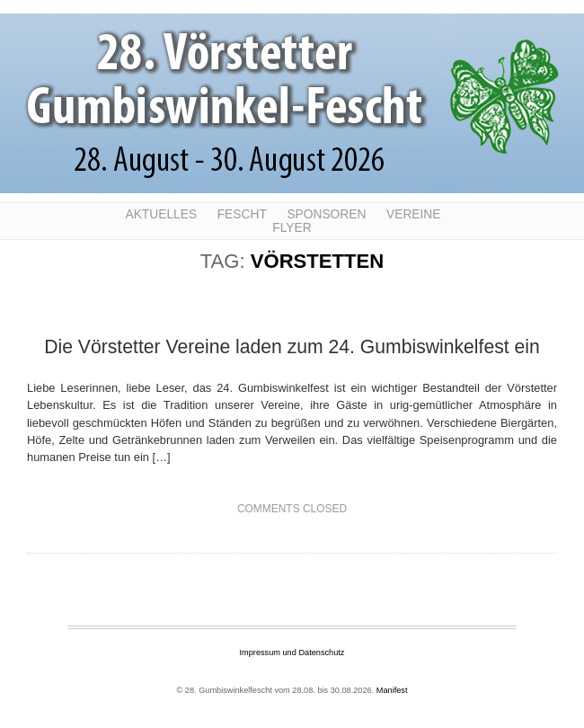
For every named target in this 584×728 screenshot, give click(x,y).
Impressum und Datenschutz (292, 653)
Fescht (242, 214)
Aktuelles (161, 214)
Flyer (292, 228)
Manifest (392, 690)
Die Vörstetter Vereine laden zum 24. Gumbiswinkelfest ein (292, 346)
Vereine (414, 214)
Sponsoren (326, 214)
